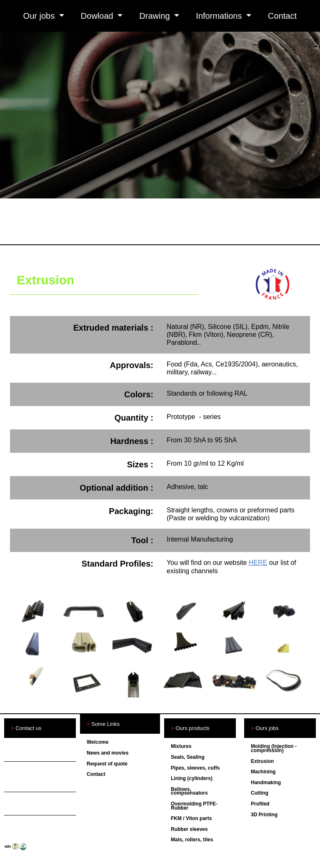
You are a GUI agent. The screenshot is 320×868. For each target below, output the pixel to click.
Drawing (156, 16)
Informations (220, 16)
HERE (258, 563)
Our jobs (40, 16)
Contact (282, 16)
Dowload (98, 16)
